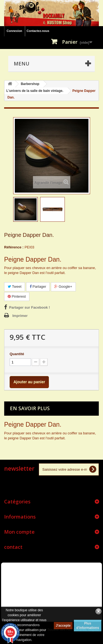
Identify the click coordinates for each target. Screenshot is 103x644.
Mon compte (19, 532)
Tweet (15, 287)
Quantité (17, 354)
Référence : (14, 247)
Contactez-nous (38, 31)
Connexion (14, 31)
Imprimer (20, 316)
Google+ (63, 287)
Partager (38, 287)
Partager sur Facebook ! (30, 307)
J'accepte (63, 626)
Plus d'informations (88, 626)
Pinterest (17, 296)
